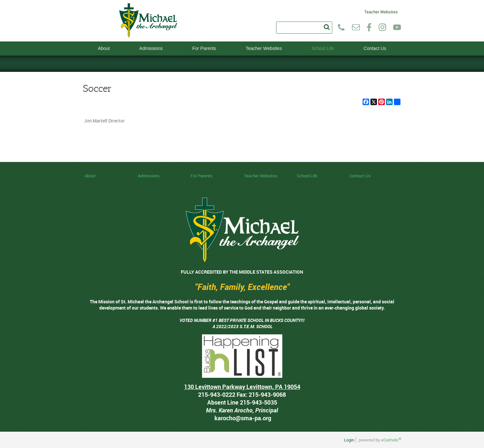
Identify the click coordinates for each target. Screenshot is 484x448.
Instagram (382, 27)
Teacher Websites (381, 11)
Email (356, 27)
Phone (341, 27)
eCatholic (391, 440)
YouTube (397, 27)
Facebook (369, 27)
